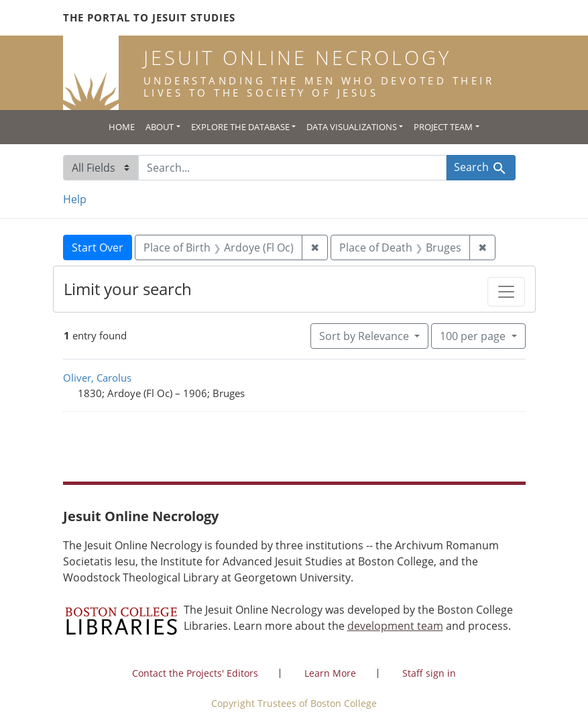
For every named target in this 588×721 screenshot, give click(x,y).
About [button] (160, 127)
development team (395, 626)
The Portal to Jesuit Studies (149, 17)
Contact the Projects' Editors (195, 673)
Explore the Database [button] (240, 127)
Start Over (98, 247)
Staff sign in (429, 673)
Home (122, 127)
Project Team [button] (443, 127)
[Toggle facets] (506, 292)
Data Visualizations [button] (352, 127)
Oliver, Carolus (97, 378)
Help (75, 199)
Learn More (330, 673)
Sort (365, 336)
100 (474, 335)
